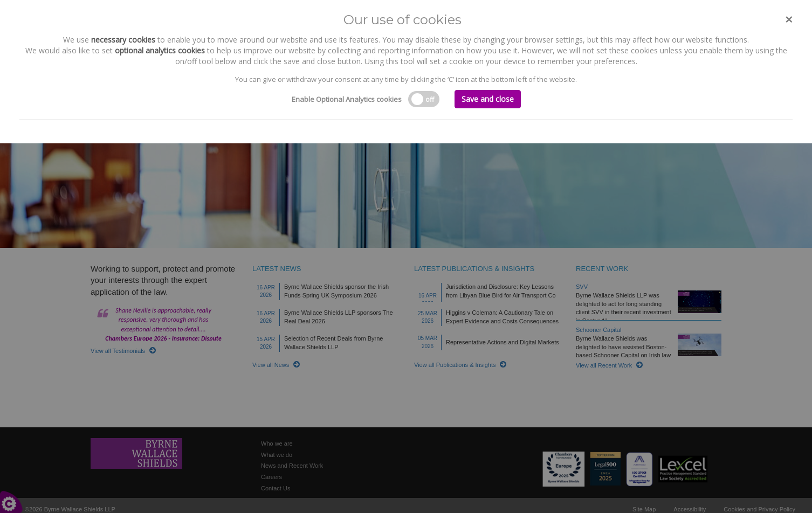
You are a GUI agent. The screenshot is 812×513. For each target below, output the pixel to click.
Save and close (488, 99)
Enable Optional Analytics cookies (347, 99)
